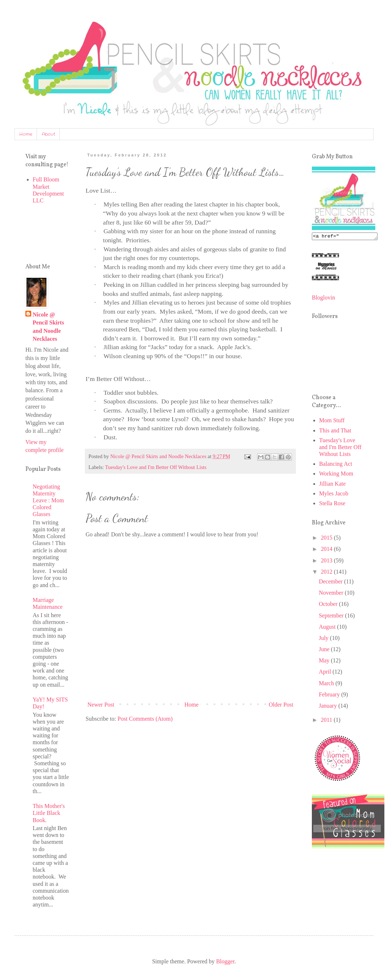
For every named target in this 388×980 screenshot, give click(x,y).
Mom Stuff (332, 421)
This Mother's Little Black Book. (49, 813)
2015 (327, 539)
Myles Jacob (334, 495)
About (48, 134)
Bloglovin (323, 299)
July (324, 639)
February (330, 696)
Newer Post (101, 705)
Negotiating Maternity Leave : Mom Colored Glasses (48, 501)
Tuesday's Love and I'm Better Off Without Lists (156, 467)
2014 (327, 550)
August (328, 628)
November (332, 594)
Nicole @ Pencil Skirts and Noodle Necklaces (48, 327)
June (325, 650)
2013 (327, 562)
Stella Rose (332, 504)
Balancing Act (336, 465)
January (329, 707)
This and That (335, 432)
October (329, 605)
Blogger (225, 961)
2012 (327, 573)
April (326, 673)
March (327, 684)
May (325, 661)
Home (26, 134)
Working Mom (336, 475)
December (331, 583)
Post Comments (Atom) (145, 719)
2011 (327, 721)
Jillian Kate (332, 485)
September (332, 617)
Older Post (281, 705)
